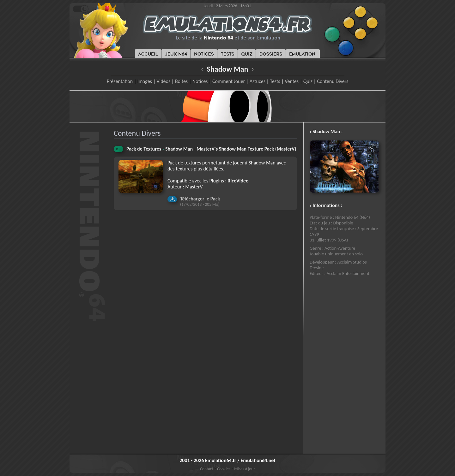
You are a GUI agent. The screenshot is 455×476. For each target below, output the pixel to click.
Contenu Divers (333, 81)
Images (145, 81)
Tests (275, 81)
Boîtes (181, 81)
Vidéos (163, 81)
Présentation (120, 81)
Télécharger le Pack (200, 199)
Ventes (292, 81)
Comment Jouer (229, 81)
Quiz (308, 81)
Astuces (258, 81)
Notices (200, 81)
